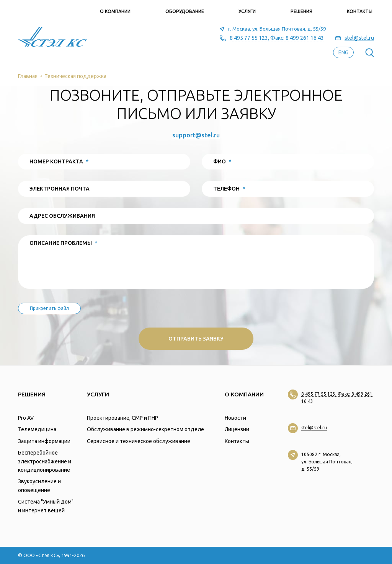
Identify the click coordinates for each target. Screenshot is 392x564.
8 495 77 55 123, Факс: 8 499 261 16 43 (277, 38)
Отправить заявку (196, 339)
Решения (301, 11)
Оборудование (185, 11)
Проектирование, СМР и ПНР (122, 418)
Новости (235, 418)
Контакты (360, 11)
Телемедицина (37, 429)
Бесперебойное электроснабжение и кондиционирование (45, 461)
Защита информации (44, 441)
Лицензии (237, 429)
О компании (115, 11)
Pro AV (26, 418)
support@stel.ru (196, 135)
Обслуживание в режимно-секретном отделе (145, 429)
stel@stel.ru (359, 38)
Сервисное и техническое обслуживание (139, 441)
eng (343, 52)
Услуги (247, 11)
